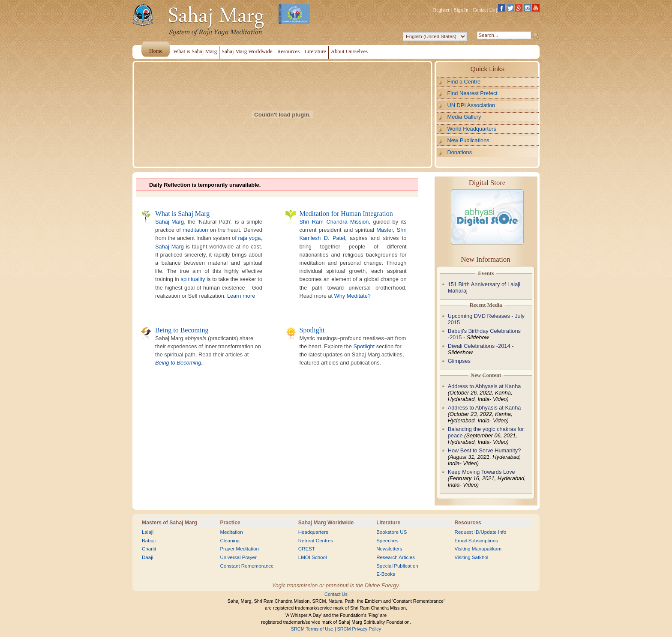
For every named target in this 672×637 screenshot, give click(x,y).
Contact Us (484, 10)
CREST (307, 549)
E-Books (386, 574)
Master (384, 230)
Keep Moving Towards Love (481, 472)
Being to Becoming (182, 330)
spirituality (193, 279)
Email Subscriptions (476, 541)
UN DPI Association (471, 105)
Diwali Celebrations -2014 (479, 346)
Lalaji (148, 532)
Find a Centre (464, 82)
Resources (468, 523)
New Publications (468, 140)
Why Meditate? (352, 296)
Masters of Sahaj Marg (169, 523)
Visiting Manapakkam (478, 549)
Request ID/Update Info (481, 532)
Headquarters (313, 532)
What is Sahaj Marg (182, 214)
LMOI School (313, 557)
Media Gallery (464, 117)
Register (441, 10)
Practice (230, 523)
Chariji (149, 549)
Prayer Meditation (239, 549)
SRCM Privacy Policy (359, 629)
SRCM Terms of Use (312, 629)
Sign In (461, 10)
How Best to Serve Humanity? (484, 450)
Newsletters (389, 549)
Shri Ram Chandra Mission (334, 222)
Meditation (231, 532)
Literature (388, 523)
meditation (195, 230)
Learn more (241, 296)
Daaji (147, 557)
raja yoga (250, 238)
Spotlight (312, 330)
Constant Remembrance (247, 566)
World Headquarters (472, 129)
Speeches (387, 541)
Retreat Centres (316, 541)
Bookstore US (391, 532)
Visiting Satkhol (472, 557)
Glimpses (459, 361)
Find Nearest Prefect (472, 93)
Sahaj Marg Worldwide (326, 523)
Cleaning (230, 541)
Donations (460, 152)
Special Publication (397, 566)
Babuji (149, 541)
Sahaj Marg (169, 222)
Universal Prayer (238, 557)
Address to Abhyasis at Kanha (484, 386)
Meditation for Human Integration (346, 214)
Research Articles (396, 557)
